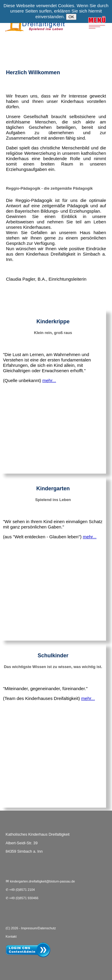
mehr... (49, 380)
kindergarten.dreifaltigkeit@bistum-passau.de (42, 881)
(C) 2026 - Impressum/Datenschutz (31, 928)
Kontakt (11, 936)
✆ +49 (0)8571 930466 (22, 898)
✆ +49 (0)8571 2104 (20, 890)
